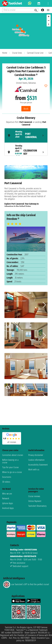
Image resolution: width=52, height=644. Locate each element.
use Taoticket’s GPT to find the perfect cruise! (26, 584)
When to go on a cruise (12, 472)
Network (6, 499)
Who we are (7, 494)
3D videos (6, 482)
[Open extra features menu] (20, 10)
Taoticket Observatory (37, 506)
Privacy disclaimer (36, 455)
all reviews (12, 442)
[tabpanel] (26, 186)
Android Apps (8, 508)
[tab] (26, 135)
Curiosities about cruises (13, 455)
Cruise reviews (34, 496)
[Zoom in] (49, 16)
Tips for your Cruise (10, 467)
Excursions (7, 477)
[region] (26, 31)
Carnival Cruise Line (35, 53)
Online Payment (35, 501)
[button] (44, 305)
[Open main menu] (48, 10)
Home (5, 53)
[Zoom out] (49, 20)
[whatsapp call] (30, 3)
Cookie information (36, 460)
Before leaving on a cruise (10, 461)
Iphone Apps (8, 503)
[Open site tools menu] (48, 3)
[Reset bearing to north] (49, 24)
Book (26, 109)
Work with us (34, 470)
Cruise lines (17, 53)
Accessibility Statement (38, 465)
